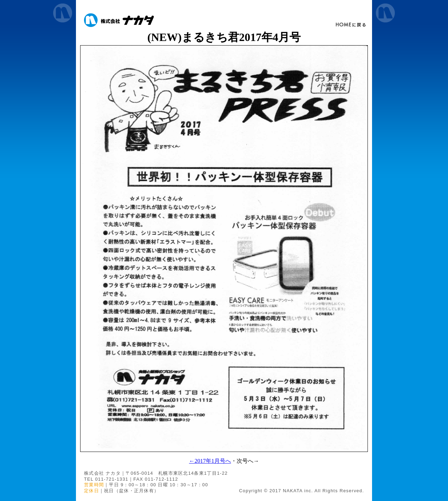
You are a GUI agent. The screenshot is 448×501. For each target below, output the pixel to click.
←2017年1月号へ (210, 461)
